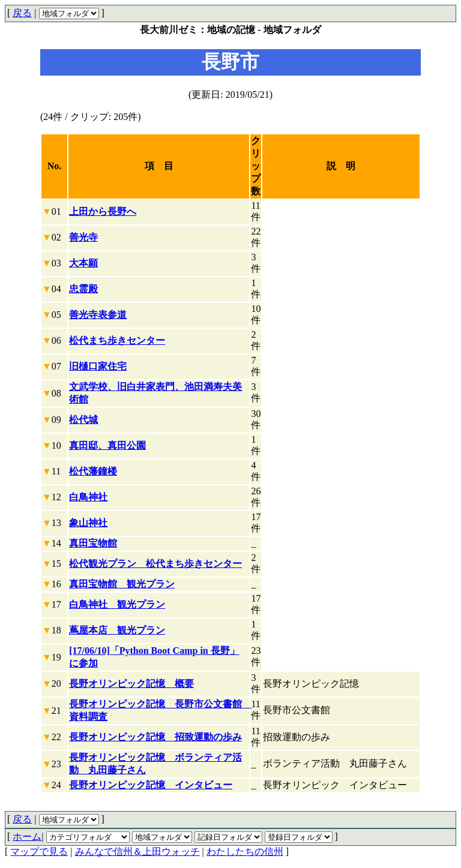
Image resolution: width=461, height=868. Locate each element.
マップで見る (39, 852)
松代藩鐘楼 (93, 471)
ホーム (27, 837)
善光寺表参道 (98, 315)
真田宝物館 (93, 543)
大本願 (83, 263)
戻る (22, 13)
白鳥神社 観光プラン (117, 604)
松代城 (83, 420)
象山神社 (88, 523)
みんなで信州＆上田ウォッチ (137, 852)
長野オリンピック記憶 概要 (131, 684)
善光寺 (83, 237)
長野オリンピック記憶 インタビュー (151, 785)
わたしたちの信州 (245, 852)
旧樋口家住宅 (98, 366)
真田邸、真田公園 (107, 445)
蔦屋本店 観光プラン (117, 630)
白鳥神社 (88, 497)
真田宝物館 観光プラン (122, 584)
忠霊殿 (83, 289)
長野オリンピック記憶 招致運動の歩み (155, 737)
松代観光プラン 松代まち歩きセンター (155, 564)
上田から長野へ (103, 211)
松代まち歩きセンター (117, 340)
